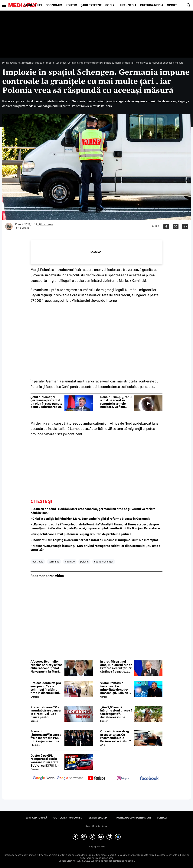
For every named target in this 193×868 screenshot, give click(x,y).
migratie (70, 562)
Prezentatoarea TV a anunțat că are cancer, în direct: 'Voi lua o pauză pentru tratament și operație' (46, 712)
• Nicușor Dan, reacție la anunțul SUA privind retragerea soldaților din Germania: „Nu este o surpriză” (95, 548)
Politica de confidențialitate (134, 818)
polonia (84, 562)
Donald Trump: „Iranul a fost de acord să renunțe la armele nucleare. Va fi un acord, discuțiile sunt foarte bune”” (116, 402)
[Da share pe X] (176, 227)
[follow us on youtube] (96, 778)
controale (38, 562)
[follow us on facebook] (149, 779)
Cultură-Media (152, 5)
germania (54, 562)
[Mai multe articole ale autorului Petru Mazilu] (9, 227)
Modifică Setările (96, 826)
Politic (71, 5)
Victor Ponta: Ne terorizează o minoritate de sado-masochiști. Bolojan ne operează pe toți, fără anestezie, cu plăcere (116, 688)
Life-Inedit (128, 5)
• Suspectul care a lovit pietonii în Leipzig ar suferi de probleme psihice (81, 534)
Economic (54, 5)
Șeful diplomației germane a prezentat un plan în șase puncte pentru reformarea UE (46, 402)
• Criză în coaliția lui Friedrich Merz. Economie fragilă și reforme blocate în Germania (90, 519)
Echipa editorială (36, 818)
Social (111, 5)
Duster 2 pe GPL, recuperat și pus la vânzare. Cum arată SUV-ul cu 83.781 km (45, 761)
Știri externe (91, 5)
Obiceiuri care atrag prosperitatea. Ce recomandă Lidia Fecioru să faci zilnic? (116, 736)
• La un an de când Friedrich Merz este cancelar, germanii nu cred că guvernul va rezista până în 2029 (93, 511)
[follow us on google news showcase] (70, 778)
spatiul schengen (104, 562)
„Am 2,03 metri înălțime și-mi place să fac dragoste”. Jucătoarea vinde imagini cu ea (116, 712)
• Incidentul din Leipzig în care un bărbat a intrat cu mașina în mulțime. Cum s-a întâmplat (94, 540)
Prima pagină (10, 63)
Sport (172, 5)
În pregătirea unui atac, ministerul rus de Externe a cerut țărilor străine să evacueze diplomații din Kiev (116, 667)
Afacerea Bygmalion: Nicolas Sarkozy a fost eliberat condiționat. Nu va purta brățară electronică (46, 667)
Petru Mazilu (22, 228)
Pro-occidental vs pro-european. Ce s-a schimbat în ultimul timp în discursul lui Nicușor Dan (46, 688)
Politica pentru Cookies (67, 818)
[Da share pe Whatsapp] (185, 227)
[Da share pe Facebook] (166, 227)
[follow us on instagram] (123, 778)
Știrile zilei (33, 5)
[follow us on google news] (44, 778)
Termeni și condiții (99, 818)
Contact (162, 818)
